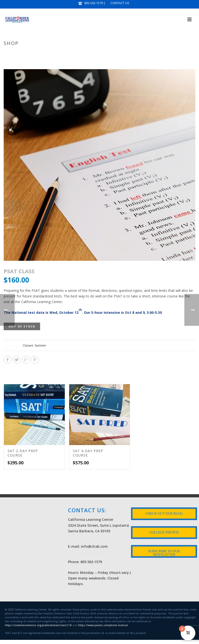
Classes (28, 345)
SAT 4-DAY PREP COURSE (88, 453)
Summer (40, 345)
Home (125, 54)
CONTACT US (120, 3)
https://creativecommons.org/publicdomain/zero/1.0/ (38, 625)
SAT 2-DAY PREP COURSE (23, 453)
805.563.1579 (94, 3)
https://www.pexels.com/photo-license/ (103, 625)
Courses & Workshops (151, 54)
